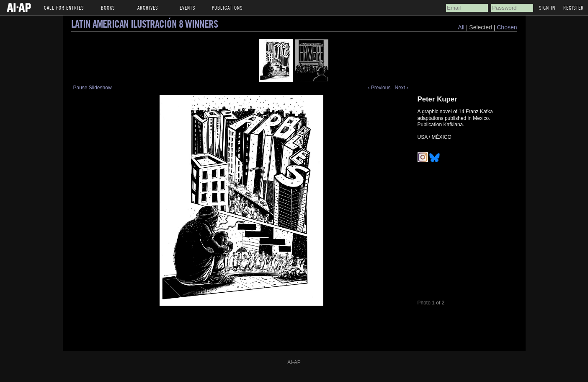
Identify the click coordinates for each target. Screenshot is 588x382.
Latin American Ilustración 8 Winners (144, 24)
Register (574, 8)
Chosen (507, 27)
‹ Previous (379, 88)
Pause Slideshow (93, 88)
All (461, 27)
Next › (401, 88)
